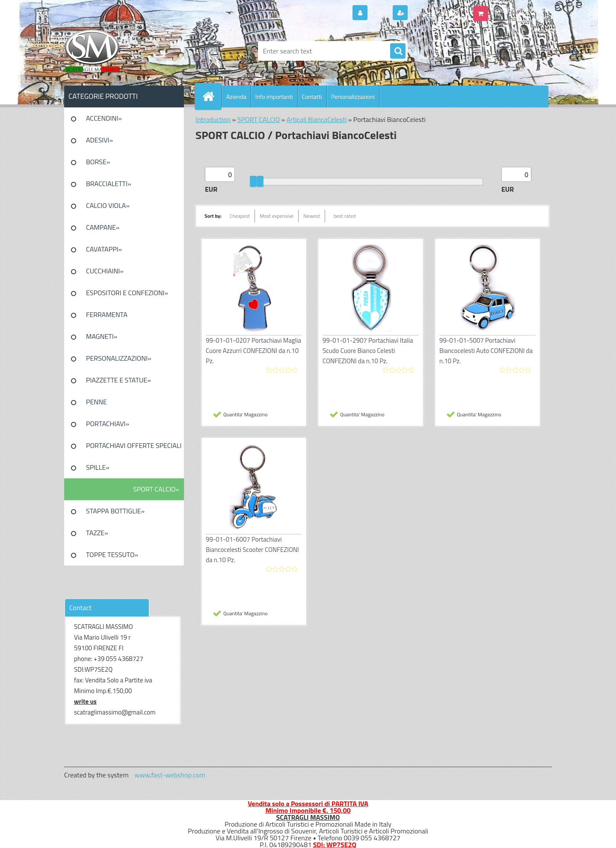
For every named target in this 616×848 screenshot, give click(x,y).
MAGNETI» (102, 336)
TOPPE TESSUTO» (112, 554)
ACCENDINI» (104, 118)
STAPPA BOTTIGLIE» (115, 511)
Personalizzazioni (353, 96)
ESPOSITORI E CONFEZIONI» (127, 293)
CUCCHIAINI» (105, 271)
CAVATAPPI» (104, 249)
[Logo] (123, 51)
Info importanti (274, 96)
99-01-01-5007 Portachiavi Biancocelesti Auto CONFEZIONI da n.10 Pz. (486, 351)
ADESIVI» (99, 140)
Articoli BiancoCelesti (317, 119)
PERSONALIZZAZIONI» (119, 358)
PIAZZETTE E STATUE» (118, 380)
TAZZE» (97, 533)
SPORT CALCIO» (156, 489)
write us (85, 701)
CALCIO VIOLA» (108, 205)
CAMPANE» (103, 227)
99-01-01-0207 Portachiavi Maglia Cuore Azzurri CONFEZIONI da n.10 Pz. (253, 351)
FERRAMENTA (107, 314)
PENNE (96, 402)
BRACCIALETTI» (109, 184)
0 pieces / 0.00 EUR (519, 10)
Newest (312, 216)
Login (379, 13)
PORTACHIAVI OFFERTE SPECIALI (134, 445)
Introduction (213, 119)
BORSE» (98, 162)
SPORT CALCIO (259, 119)
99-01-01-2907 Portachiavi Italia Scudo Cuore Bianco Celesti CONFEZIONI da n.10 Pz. (368, 351)
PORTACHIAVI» (108, 424)
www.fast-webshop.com (170, 775)
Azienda (236, 96)
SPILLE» (98, 467)
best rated (345, 216)
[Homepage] (212, 96)
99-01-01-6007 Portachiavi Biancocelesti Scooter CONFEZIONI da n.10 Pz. (252, 550)
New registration (435, 13)
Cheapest (240, 216)
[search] (398, 51)
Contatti (312, 96)
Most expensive (277, 216)
